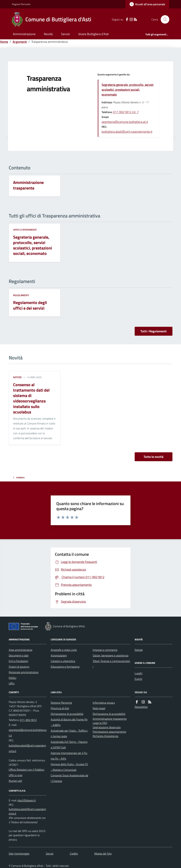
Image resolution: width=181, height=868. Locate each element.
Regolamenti (21, 295)
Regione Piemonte (21, 4)
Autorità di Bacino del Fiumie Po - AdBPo (69, 722)
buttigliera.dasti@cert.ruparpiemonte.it (127, 132)
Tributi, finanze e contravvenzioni (111, 664)
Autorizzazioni (59, 655)
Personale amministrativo (24, 672)
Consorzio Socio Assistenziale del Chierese (69, 778)
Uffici (12, 683)
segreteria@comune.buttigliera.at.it (125, 122)
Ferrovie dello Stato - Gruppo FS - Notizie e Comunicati (69, 767)
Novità (48, 34)
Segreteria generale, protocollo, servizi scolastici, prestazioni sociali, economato (127, 90)
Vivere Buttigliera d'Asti (93, 34)
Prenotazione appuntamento (109, 732)
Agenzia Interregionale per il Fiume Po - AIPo (69, 756)
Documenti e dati (19, 655)
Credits (74, 853)
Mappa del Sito (103, 853)
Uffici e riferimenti (25, 230)
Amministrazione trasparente (110, 719)
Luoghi (139, 673)
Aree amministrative (21, 650)
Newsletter (141, 707)
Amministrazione (24, 34)
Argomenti (20, 42)
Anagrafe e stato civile (64, 650)
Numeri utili (15, 781)
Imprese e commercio (105, 650)
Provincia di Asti (60, 708)
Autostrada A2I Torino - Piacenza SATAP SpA (69, 745)
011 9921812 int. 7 (126, 112)
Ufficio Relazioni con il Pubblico (26, 770)
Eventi (138, 679)
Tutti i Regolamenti (154, 331)
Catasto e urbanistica (63, 661)
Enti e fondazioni (18, 661)
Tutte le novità (153, 457)
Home (4, 42)
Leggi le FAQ (100, 723)
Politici (13, 678)
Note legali (99, 708)
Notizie (17, 377)
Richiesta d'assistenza (105, 736)
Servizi (65, 34)
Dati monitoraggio (19, 853)
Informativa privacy (104, 703)
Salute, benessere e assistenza (111, 655)
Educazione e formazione (65, 667)
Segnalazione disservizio (107, 727)
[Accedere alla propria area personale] (147, 4)
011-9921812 (28, 720)
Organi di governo (19, 667)
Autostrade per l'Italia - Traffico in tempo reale (69, 733)
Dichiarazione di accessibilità (67, 714)
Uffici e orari (16, 775)
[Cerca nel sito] (164, 19)
